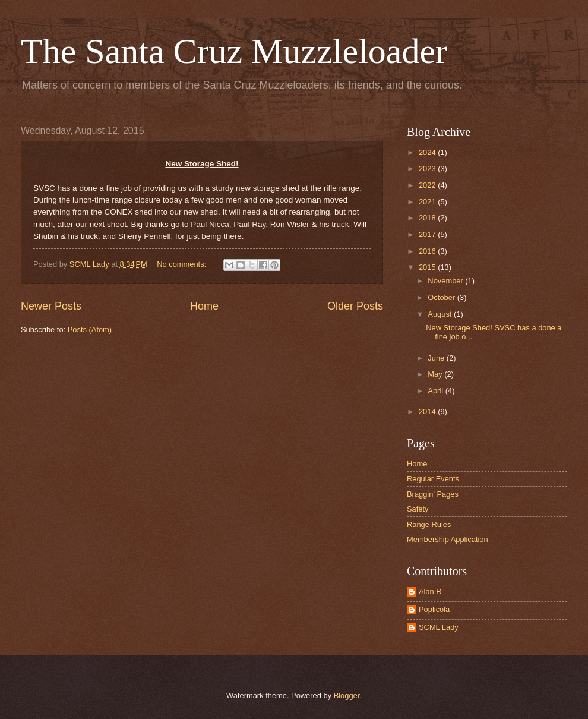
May (436, 374)
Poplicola (434, 609)
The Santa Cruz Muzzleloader (234, 51)
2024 (428, 152)
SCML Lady (439, 627)
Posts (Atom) (90, 329)
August (441, 314)
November (446, 281)
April (436, 391)
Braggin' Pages (433, 494)
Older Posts (355, 306)
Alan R (430, 592)
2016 (428, 251)
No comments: (183, 264)
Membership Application (448, 539)
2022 (428, 185)
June (437, 358)
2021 (428, 202)
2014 (428, 411)
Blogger (347, 696)
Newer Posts (51, 306)
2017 (428, 234)
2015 (428, 267)
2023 (428, 168)
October (442, 297)
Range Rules (429, 524)
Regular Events (433, 479)
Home (204, 306)
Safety (418, 509)
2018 (428, 218)
